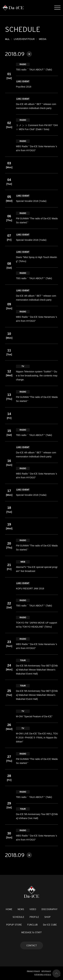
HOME (9, 909)
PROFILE (34, 917)
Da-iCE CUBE (50, 925)
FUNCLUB (32, 925)
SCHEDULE (18, 917)
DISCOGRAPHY (49, 909)
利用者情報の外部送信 (43, 975)
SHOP (47, 917)
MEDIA (43, 39)
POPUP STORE (14, 925)
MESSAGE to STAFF (32, 932)
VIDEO (33, 909)
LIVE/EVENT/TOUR (24, 39)
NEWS (21, 909)
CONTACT (32, 945)
